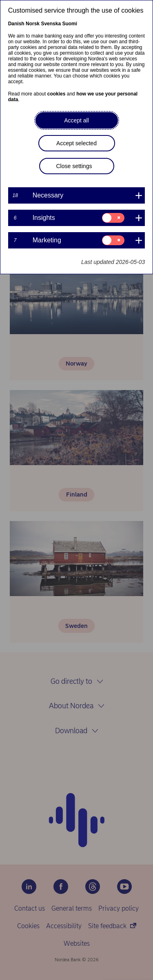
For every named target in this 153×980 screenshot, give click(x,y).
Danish (16, 24)
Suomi (70, 24)
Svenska (51, 24)
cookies (57, 94)
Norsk (33, 24)
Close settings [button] (74, 166)
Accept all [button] (76, 120)
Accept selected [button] (76, 143)
